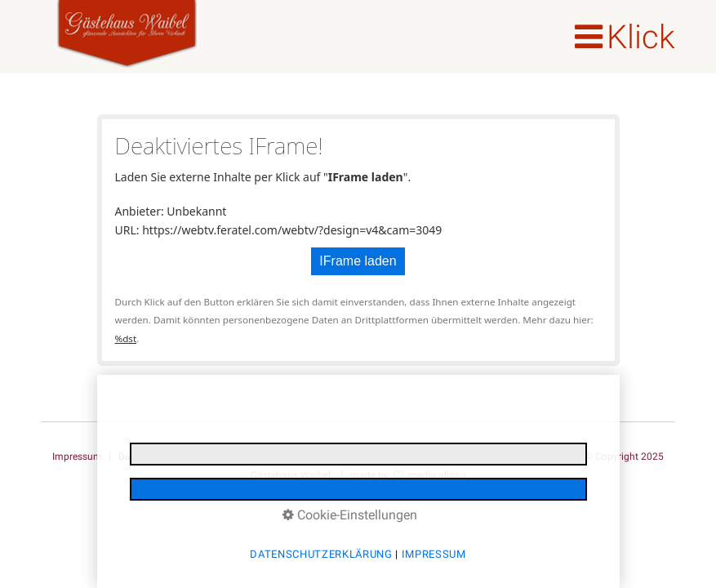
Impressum (77, 457)
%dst (126, 339)
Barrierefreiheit (538, 457)
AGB (480, 457)
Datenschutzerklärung (167, 457)
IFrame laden (358, 261)
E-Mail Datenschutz (274, 457)
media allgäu (437, 475)
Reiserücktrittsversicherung (396, 457)
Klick (641, 37)
